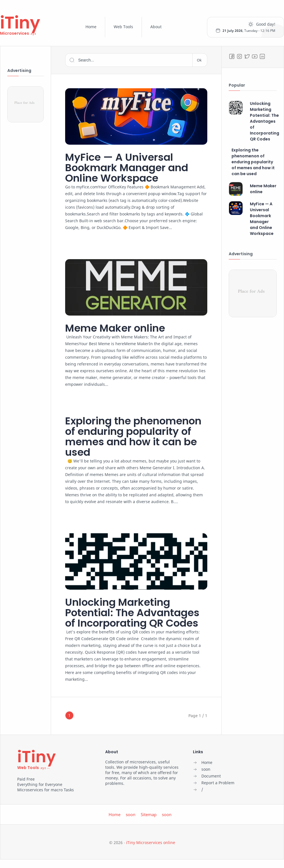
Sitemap (149, 814)
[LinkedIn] (262, 56)
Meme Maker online (115, 328)
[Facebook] (232, 56)
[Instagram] (239, 56)
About (156, 27)
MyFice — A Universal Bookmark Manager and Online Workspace (127, 168)
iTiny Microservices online (151, 842)
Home (91, 27)
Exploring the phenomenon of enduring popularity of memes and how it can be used (133, 437)
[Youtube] (255, 56)
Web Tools (123, 27)
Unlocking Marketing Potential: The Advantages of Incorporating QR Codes (132, 613)
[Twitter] (247, 56)
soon (131, 814)
